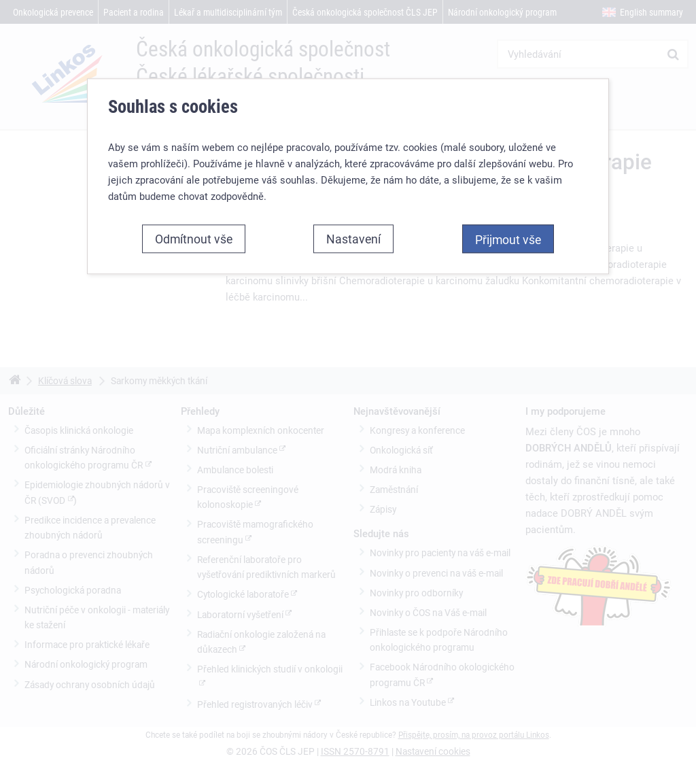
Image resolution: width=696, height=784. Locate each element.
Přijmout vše (508, 239)
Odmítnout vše (194, 239)
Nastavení (353, 239)
